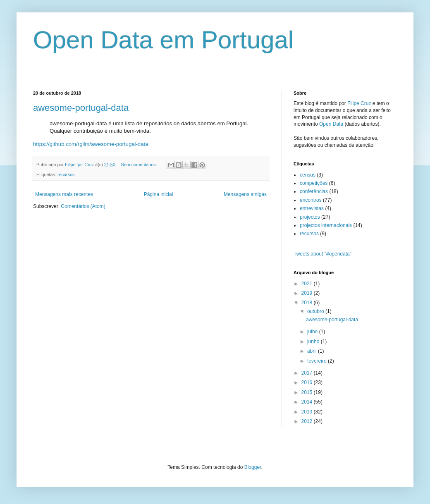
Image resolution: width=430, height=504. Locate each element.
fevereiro (318, 361)
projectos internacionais (326, 225)
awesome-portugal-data (81, 108)
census (308, 175)
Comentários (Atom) (83, 206)
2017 (308, 373)
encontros (311, 200)
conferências (314, 191)
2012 (308, 421)
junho (314, 342)
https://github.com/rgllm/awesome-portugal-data (91, 144)
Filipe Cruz (359, 103)
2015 (308, 392)
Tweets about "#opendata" (322, 254)
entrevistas (312, 208)
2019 (308, 293)
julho (313, 332)
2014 (308, 402)
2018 (308, 303)
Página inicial (159, 194)
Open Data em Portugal (163, 40)
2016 (308, 382)
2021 (308, 284)
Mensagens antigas (245, 194)
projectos (310, 217)
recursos (66, 174)
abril (313, 351)
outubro (316, 311)
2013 (308, 412)
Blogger (253, 467)
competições (314, 183)
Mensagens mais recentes (64, 194)
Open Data (331, 124)
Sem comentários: (140, 165)
